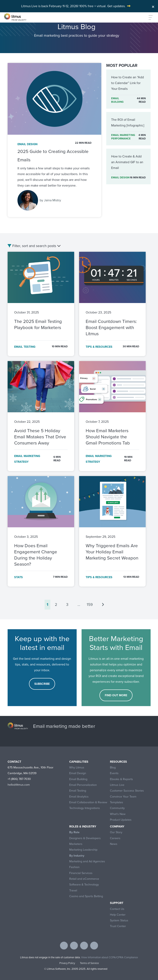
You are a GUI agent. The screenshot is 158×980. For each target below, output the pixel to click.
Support (117, 903)
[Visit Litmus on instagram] (94, 946)
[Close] (153, 6)
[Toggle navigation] (148, 17)
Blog (113, 767)
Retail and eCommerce (84, 879)
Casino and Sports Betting (86, 896)
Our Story (116, 832)
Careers (115, 838)
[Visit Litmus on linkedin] (84, 946)
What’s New (118, 814)
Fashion (74, 867)
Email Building (78, 779)
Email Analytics (79, 797)
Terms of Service (89, 963)
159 (90, 605)
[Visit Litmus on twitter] (74, 946)
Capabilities (79, 762)
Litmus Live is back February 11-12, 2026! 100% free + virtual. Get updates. (73, 6)
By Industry (77, 856)
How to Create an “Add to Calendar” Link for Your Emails (127, 83)
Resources (118, 762)
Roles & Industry (83, 827)
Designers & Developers (85, 838)
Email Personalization (83, 785)
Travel (73, 891)
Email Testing (78, 791)
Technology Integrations (85, 808)
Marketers (76, 844)
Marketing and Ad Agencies (87, 861)
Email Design (78, 773)
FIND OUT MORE (116, 695)
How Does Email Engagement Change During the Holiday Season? (36, 555)
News (114, 844)
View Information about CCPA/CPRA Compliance (110, 957)
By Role (74, 832)
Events (114, 773)
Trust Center (118, 926)
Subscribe (42, 684)
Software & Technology (84, 885)
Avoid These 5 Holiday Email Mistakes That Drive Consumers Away (40, 437)
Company (117, 827)
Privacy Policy (67, 963)
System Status (119, 920)
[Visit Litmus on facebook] (64, 946)
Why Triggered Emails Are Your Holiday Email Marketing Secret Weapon (112, 552)
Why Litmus (77, 767)
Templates (116, 802)
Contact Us (117, 909)
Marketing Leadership (83, 850)
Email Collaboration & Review (88, 802)
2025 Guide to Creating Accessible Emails (53, 156)
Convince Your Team (123, 797)
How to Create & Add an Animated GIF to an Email (127, 162)
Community (117, 808)
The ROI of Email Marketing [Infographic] (128, 122)
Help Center (118, 915)
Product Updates (121, 820)
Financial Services (81, 873)
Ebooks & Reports (121, 779)
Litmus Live (117, 785)
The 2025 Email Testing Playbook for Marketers (38, 324)
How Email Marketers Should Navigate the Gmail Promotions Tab (108, 437)
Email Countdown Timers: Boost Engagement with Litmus (111, 328)
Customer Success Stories (127, 791)
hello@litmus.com (19, 785)
